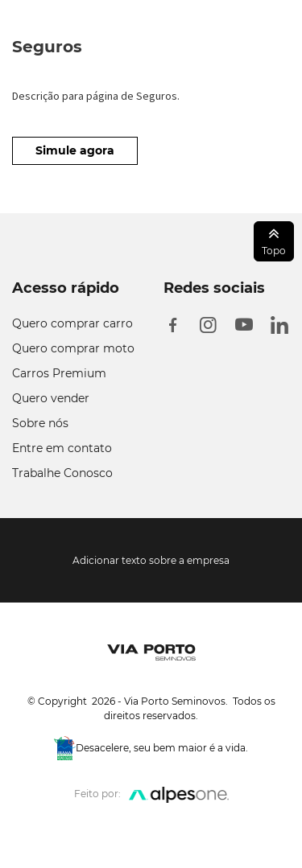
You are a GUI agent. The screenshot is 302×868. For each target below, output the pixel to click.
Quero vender (51, 398)
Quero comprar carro (72, 323)
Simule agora (75, 150)
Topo (274, 241)
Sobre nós (40, 423)
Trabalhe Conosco (62, 473)
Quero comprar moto (73, 348)
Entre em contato (62, 448)
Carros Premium (59, 373)
